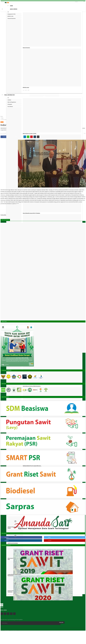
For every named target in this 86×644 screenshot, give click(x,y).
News (2, 118)
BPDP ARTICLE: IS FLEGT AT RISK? (30, 134)
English (76, 2)
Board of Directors (26, 48)
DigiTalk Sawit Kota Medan (13, 543)
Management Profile (12, 14)
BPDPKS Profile (10, 16)
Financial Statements (12, 18)
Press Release (10, 107)
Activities (9, 100)
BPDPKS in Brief (26, 87)
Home (11, 6)
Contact (3, 2)
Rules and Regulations (12, 102)
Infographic (10, 104)
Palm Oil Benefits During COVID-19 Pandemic (31, 213)
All (8, 12)
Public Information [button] (9, 95)
